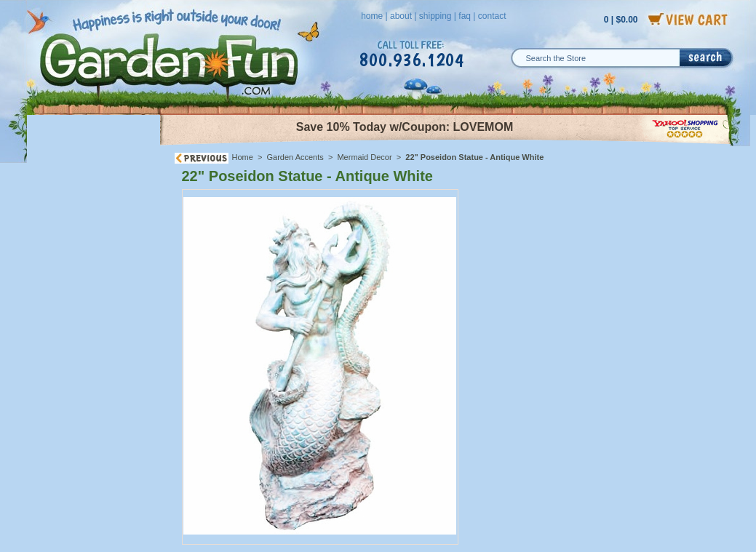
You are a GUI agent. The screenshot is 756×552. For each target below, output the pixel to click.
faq (465, 16)
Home (243, 157)
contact (492, 16)
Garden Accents (295, 157)
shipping (435, 16)
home (372, 16)
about (401, 16)
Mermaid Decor (364, 157)
